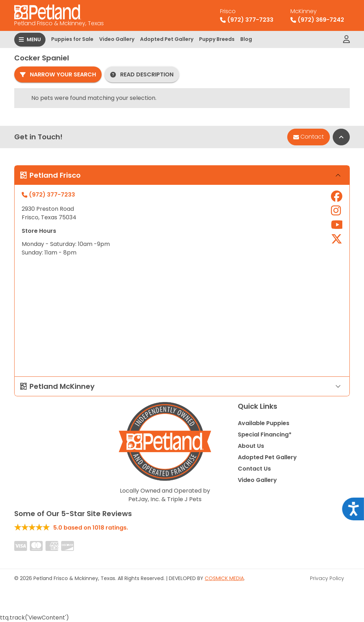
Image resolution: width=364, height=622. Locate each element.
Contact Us (254, 469)
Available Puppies (264, 423)
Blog (246, 39)
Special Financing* (265, 435)
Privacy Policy (327, 578)
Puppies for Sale (72, 39)
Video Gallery (117, 39)
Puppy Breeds (217, 39)
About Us (251, 446)
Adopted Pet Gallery (167, 39)
